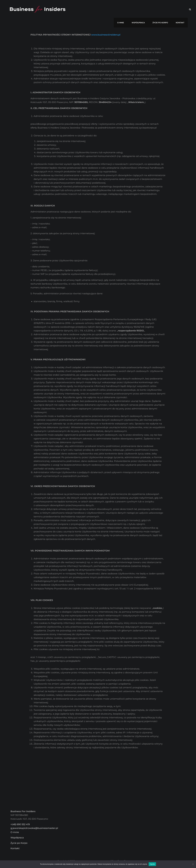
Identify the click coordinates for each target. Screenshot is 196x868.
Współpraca (143, 9)
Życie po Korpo (163, 9)
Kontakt (181, 9)
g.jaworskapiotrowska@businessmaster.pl (34, 828)
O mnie (128, 9)
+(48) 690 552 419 (20, 824)
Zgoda (152, 864)
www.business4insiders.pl (106, 35)
